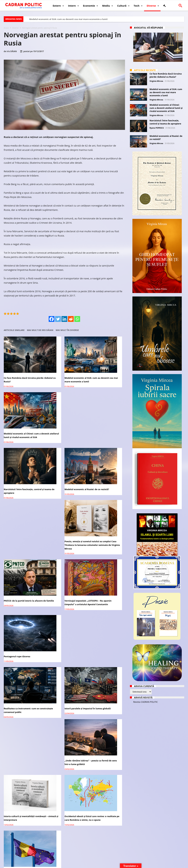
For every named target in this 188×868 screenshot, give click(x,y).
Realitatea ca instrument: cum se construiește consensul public (21, 522)
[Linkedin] (64, 319)
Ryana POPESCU (157, 128)
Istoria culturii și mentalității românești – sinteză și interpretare (22, 567)
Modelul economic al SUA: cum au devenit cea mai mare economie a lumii (68, 19)
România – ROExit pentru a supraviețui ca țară (18, 624)
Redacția (70, 865)
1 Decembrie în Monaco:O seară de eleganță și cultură (103, 624)
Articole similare (14, 330)
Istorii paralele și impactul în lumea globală (64, 522)
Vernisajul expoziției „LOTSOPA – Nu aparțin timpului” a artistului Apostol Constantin (63, 474)
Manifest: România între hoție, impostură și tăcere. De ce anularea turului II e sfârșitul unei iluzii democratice (64, 776)
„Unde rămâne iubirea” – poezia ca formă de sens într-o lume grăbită (105, 522)
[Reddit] (71, 319)
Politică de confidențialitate (50, 865)
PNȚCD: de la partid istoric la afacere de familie (19, 472)
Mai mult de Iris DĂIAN (40, 330)
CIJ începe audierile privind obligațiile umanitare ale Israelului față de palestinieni (105, 827)
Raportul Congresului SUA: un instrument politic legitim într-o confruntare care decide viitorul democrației (62, 628)
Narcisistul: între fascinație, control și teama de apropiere (23, 419)
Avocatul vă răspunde (148, 28)
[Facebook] (52, 319)
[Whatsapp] (77, 319)
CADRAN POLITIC (26, 865)
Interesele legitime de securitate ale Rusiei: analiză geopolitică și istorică (21, 774)
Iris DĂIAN (12, 51)
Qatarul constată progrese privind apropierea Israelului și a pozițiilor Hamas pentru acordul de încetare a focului (22, 829)
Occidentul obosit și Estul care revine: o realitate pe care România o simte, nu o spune (64, 569)
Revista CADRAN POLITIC (145, 702)
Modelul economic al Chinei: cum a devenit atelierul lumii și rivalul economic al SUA (105, 372)
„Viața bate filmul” (55, 721)
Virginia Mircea (156, 81)
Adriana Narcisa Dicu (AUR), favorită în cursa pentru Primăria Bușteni (104, 774)
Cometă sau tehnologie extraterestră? (99, 723)
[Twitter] (58, 319)
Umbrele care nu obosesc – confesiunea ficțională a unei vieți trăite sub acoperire (22, 725)
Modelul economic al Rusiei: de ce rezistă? (63, 419)
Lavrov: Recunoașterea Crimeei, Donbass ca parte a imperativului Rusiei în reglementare (63, 827)
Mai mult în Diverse (67, 330)
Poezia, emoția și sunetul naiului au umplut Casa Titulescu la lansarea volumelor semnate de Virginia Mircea (106, 423)
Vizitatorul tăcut (13, 675)
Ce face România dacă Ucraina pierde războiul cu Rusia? (20, 370)
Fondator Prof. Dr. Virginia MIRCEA (93, 865)
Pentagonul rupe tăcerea (100, 470)
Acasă (6, 28)
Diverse (15, 28)
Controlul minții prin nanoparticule (64, 675)
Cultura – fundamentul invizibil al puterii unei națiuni (105, 677)
